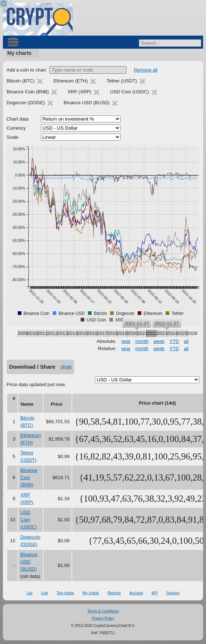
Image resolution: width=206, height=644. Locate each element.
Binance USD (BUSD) (29, 562)
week (159, 341)
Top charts (65, 593)
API (155, 593)
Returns (114, 593)
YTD (174, 341)
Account (136, 593)
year (126, 341)
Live (45, 593)
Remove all (146, 70)
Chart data (18, 119)
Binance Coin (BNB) (29, 477)
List (29, 593)
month (142, 341)
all (186, 341)
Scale (13, 137)
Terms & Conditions (103, 611)
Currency (16, 128)
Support (173, 593)
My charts (19, 53)
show (66, 367)
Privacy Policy (103, 618)
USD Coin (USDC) (29, 520)
